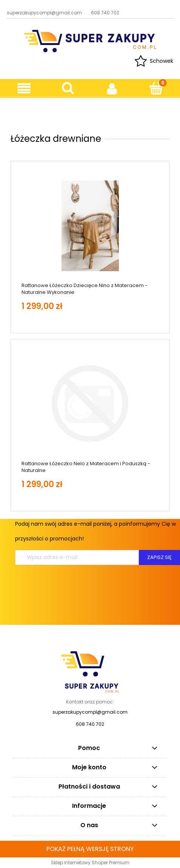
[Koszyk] (156, 88)
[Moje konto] (112, 89)
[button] (24, 89)
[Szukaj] (68, 88)
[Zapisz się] (159, 557)
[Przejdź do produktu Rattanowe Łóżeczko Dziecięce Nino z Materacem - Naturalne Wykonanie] (90, 226)
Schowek (162, 61)
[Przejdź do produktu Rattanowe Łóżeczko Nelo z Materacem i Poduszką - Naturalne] (90, 404)
